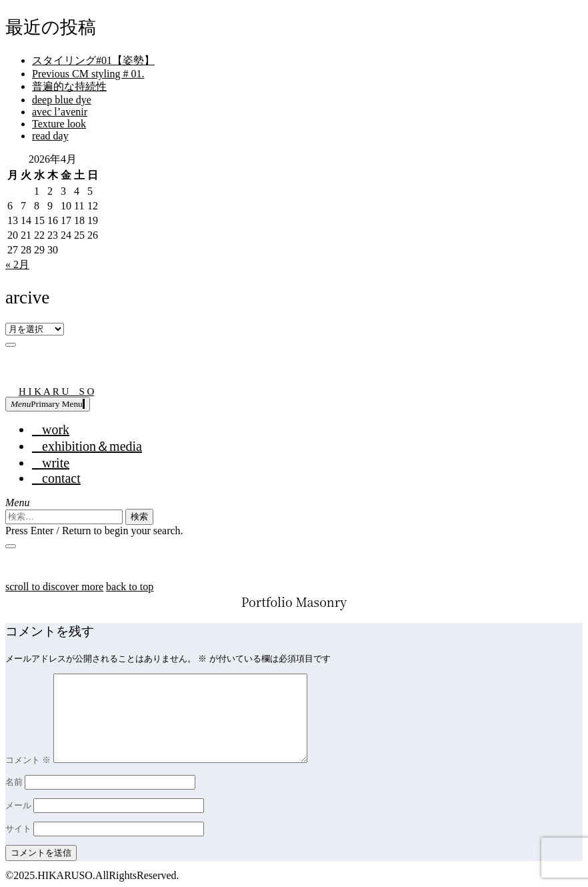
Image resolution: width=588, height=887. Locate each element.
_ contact (56, 478)
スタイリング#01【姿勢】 (93, 60)
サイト (18, 829)
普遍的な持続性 (69, 86)
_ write (51, 463)
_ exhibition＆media (87, 446)
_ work (51, 429)
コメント (28, 760)
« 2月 (17, 264)
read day (50, 136)
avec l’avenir (60, 112)
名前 (14, 782)
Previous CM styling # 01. (88, 74)
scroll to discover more (54, 587)
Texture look (59, 124)
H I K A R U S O (56, 391)
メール (18, 805)
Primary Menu (48, 404)
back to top (130, 587)
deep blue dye (62, 100)
